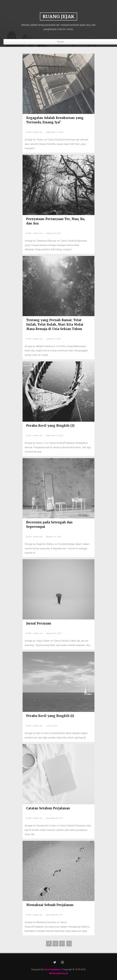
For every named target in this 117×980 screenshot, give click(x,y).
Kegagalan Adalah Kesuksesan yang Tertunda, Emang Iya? (55, 120)
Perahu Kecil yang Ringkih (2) (50, 426)
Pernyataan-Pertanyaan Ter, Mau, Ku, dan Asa (56, 221)
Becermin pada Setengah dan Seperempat (49, 524)
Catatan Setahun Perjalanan (48, 808)
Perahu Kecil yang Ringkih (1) (50, 716)
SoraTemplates (52, 970)
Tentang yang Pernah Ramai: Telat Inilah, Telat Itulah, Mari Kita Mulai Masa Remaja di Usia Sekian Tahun (55, 324)
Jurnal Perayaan (39, 623)
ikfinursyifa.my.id (58, 973)
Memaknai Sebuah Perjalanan (50, 905)
